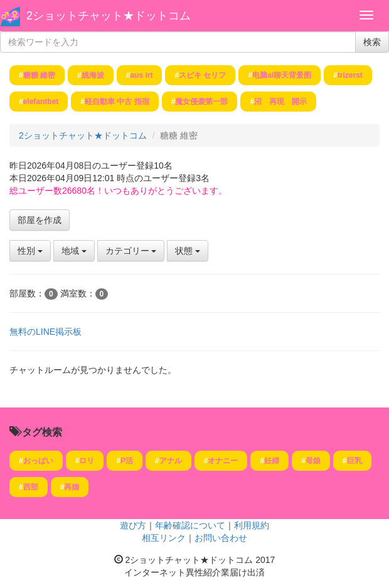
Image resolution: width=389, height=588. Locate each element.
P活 (127, 461)
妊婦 (272, 461)
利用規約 (252, 525)
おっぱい (38, 461)
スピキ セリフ (202, 75)
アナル (171, 461)
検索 (372, 42)
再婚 (72, 487)
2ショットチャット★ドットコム (109, 16)
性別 (30, 251)
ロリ (87, 461)
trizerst (350, 75)
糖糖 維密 (39, 75)
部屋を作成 (40, 220)
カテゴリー (131, 251)
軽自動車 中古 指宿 (117, 102)
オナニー (223, 461)
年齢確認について (190, 525)
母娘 (313, 461)
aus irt (141, 75)
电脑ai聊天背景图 (282, 75)
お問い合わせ (221, 538)
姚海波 (93, 75)
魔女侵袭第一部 (201, 102)
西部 (31, 487)
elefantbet (41, 102)
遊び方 (133, 525)
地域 (74, 251)
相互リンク (164, 538)
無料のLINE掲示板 (45, 332)
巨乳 (354, 461)
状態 (188, 251)
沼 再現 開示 (280, 102)
